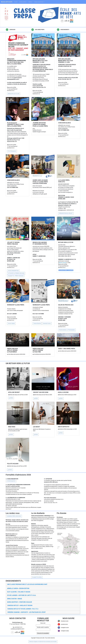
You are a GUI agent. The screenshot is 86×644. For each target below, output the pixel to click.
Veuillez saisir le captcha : (43, 627)
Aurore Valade (11, 323)
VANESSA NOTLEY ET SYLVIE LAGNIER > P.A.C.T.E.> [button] (23, 609)
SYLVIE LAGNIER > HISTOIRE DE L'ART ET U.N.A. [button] (22, 595)
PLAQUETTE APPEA (37, 577)
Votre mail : (43, 623)
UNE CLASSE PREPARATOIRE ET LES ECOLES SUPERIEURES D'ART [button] (27, 584)
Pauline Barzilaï (37, 323)
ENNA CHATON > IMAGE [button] (15, 599)
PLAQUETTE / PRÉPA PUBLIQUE (16, 276)
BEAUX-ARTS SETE (7, 2)
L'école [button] (16, 2)
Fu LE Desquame (12, 151)
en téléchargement (11, 481)
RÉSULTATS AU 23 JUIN (14, 94)
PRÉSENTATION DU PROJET (66, 213)
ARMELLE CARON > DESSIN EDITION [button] (18, 588)
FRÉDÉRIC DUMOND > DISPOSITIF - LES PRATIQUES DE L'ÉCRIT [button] (27, 612)
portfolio (11, 398)
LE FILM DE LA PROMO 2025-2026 (16, 273)
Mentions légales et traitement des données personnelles (43, 642)
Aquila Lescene (63, 263)
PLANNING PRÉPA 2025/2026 (14, 516)
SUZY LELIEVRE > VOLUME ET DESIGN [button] (19, 592)
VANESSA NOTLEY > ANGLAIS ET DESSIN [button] (20, 605)
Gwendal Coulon (47, 323)
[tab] (43, 584)
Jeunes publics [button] (23, 2)
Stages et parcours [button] (39, 2)
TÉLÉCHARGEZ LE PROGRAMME (67, 330)
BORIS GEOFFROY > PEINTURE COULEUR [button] (20, 602)
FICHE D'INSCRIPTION (13, 271)
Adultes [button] (30, 2)
